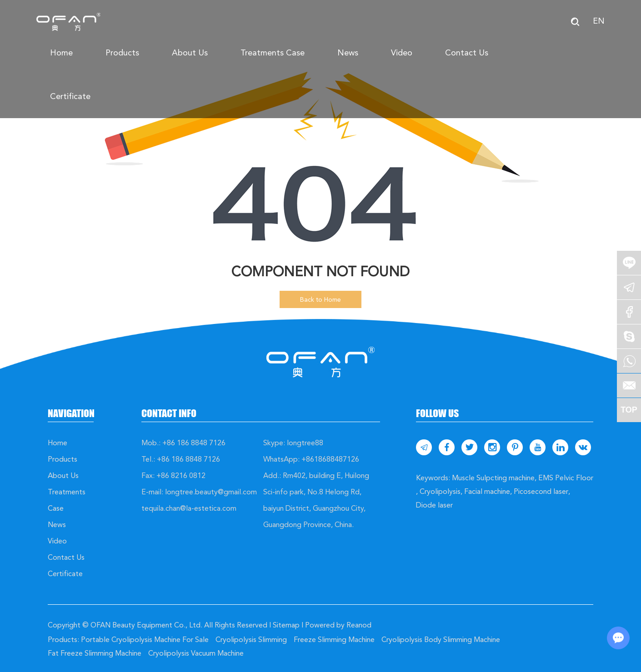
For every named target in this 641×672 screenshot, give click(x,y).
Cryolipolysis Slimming (251, 640)
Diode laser (434, 505)
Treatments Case (273, 52)
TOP (629, 410)
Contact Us (467, 52)
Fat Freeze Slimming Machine (95, 653)
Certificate (70, 96)
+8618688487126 (330, 459)
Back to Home (320, 299)
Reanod (359, 625)
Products (122, 52)
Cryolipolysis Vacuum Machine (196, 653)
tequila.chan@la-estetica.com (189, 508)
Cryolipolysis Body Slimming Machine (441, 640)
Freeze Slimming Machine (334, 640)
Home (61, 52)
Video (402, 52)
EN (599, 21)
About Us (190, 52)
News (348, 52)
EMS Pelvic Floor (566, 478)
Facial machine (487, 491)
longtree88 (305, 443)
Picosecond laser (541, 491)
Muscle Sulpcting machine (493, 478)
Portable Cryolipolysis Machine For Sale (145, 640)
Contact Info (169, 413)
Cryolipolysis (440, 491)
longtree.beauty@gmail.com (211, 492)
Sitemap (286, 625)
